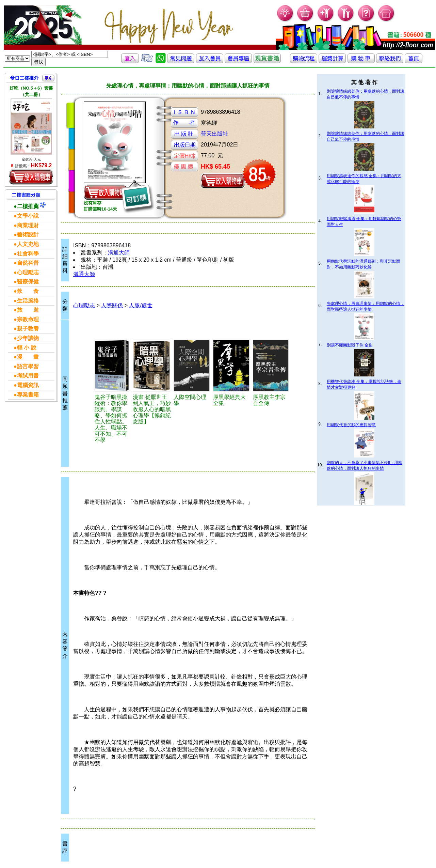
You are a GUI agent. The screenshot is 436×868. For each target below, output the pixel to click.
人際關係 (112, 305)
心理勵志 (84, 305)
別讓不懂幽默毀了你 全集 (350, 345)
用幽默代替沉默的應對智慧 (351, 425)
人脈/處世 (141, 305)
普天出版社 (214, 134)
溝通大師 (119, 253)
